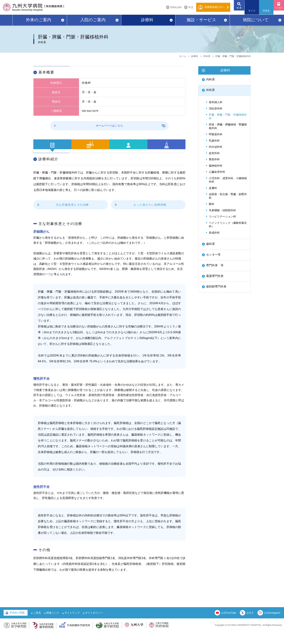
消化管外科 (216, 108)
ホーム (183, 56)
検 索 (233, 11)
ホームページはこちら (116, 126)
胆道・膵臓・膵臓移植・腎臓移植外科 (228, 126)
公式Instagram (272, 625)
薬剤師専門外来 (216, 287)
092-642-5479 (91, 111)
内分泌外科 (216, 147)
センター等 (213, 255)
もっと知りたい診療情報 (150, 217)
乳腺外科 (214, 141)
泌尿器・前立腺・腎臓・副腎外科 (228, 196)
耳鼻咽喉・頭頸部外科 (222, 210)
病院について (256, 20)
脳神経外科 (216, 166)
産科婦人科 (216, 102)
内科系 (210, 79)
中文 (183, 7)
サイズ (248, 11)
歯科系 (210, 244)
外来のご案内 (39, 20)
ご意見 (37, 625)
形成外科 (214, 233)
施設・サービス (201, 20)
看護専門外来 (215, 276)
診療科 (147, 20)
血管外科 (214, 153)
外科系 (207, 56)
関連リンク (53, 625)
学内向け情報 (17, 625)
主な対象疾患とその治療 (72, 217)
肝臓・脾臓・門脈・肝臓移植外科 (228, 116)
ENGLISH (168, 7)
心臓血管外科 (217, 172)
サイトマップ (72, 625)
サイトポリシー (94, 625)
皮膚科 (213, 188)
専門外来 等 (215, 265)
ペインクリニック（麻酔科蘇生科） (228, 225)
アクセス (277, 11)
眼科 (212, 204)
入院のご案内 (93, 20)
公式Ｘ (250, 625)
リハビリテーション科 (222, 216)
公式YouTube (229, 625)
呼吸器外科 (216, 134)
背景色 (262, 11)
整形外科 (214, 159)
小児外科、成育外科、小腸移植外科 (228, 180)
